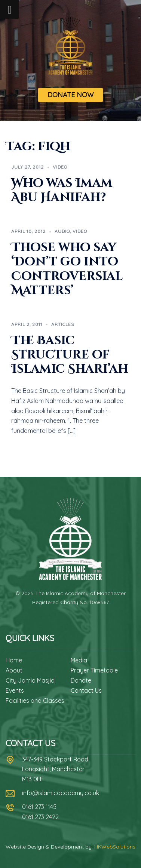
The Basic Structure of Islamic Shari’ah (70, 355)
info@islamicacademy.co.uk (61, 793)
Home (14, 660)
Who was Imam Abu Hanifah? (62, 190)
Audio (62, 231)
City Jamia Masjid (30, 680)
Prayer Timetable (94, 670)
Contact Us (86, 690)
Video (60, 167)
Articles (63, 324)
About (14, 670)
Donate (81, 680)
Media (79, 660)
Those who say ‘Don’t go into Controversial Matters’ (67, 269)
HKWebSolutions (115, 847)
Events (15, 690)
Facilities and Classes (35, 701)
